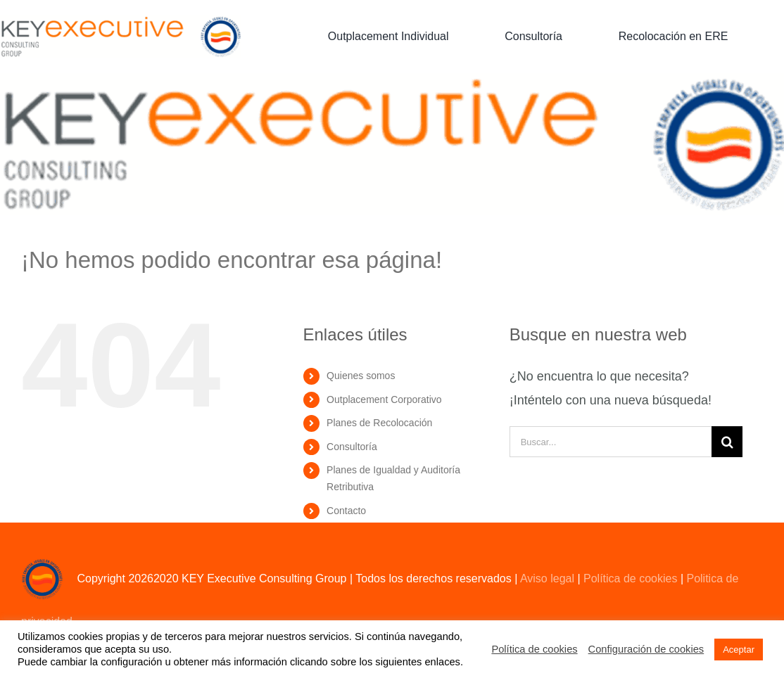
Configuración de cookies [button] (646, 649)
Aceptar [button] (739, 650)
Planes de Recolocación (379, 423)
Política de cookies (630, 578)
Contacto (346, 511)
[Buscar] (727, 442)
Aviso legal (547, 578)
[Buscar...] (611, 442)
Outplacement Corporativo (384, 399)
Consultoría (352, 447)
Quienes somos (361, 376)
